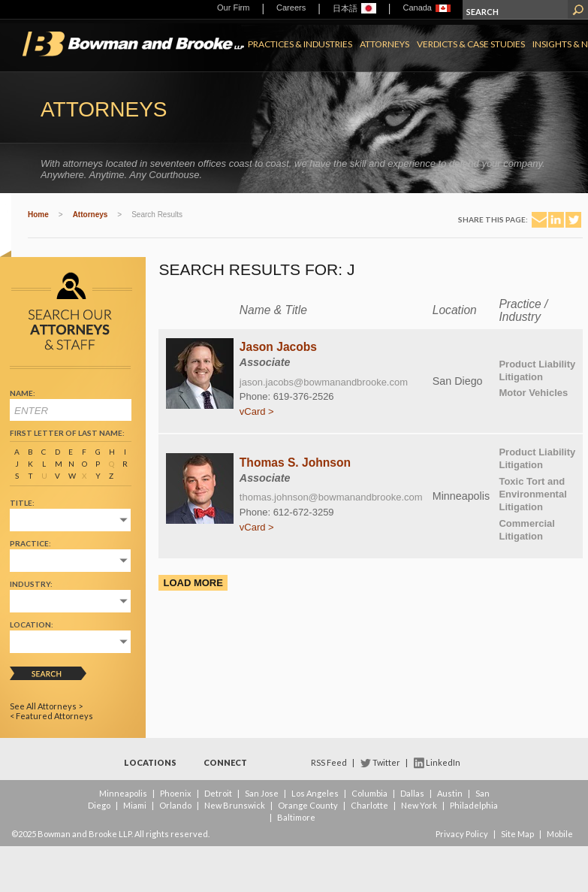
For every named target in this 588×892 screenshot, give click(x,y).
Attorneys (384, 44)
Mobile (560, 834)
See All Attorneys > (46, 706)
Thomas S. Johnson (295, 463)
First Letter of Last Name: (67, 433)
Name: (23, 393)
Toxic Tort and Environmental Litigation (532, 494)
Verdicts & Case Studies (471, 44)
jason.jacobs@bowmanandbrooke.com (324, 382)
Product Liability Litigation (537, 370)
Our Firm (233, 8)
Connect (225, 762)
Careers (291, 8)
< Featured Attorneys (51, 716)
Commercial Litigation (526, 530)
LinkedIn (443, 762)
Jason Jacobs (278, 347)
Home (38, 215)
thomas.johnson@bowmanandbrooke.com (331, 497)
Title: (22, 503)
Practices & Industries (300, 44)
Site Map (517, 834)
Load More (193, 583)
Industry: (31, 584)
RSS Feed (329, 762)
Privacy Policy (462, 834)
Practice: (30, 543)
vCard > (257, 411)
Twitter (386, 762)
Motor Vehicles (533, 393)
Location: (32, 624)
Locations (150, 762)
